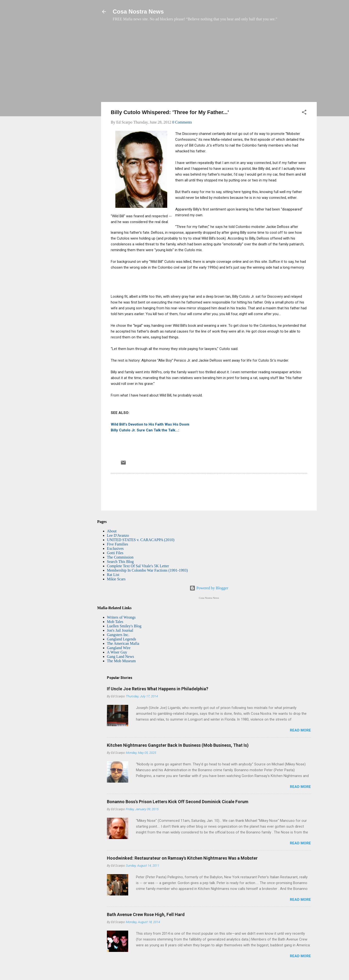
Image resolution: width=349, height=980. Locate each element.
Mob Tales (115, 622)
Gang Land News (120, 657)
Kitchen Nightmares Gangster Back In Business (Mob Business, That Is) (178, 745)
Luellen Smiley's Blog (124, 626)
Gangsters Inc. (118, 635)
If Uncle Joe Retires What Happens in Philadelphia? (158, 689)
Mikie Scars (116, 579)
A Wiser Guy (117, 652)
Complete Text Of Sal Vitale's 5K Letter (138, 566)
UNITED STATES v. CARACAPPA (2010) (141, 540)
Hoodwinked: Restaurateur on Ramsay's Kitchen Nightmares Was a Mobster (182, 858)
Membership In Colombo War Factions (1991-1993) (147, 570)
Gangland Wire (119, 648)
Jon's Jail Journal (120, 630)
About (112, 531)
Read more (300, 730)
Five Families (118, 544)
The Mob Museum (121, 661)
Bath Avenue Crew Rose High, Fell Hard (146, 914)
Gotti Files (115, 553)
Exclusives (115, 548)
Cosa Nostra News (138, 12)
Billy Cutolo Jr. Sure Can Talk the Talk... (144, 430)
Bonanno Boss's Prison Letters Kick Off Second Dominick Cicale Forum (178, 802)
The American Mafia (123, 643)
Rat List (113, 575)
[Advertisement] (209, 64)
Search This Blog (120, 562)
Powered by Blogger (209, 588)
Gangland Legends (121, 639)
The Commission (120, 557)
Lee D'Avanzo (118, 535)
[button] (304, 113)
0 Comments (182, 122)
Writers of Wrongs (121, 617)
